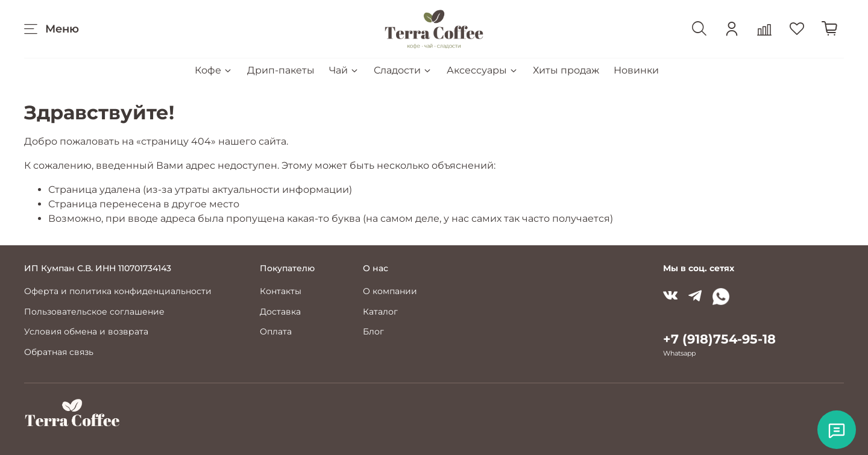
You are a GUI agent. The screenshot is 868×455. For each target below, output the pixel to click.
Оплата (276, 331)
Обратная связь (59, 352)
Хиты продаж (566, 70)
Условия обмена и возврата (86, 331)
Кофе (214, 70)
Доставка (280, 312)
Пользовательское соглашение (94, 312)
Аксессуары (483, 70)
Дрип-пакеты (281, 70)
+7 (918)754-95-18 (719, 339)
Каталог (380, 312)
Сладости (403, 70)
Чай (344, 70)
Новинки (636, 70)
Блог (373, 331)
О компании (390, 291)
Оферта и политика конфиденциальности (118, 291)
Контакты (281, 291)
